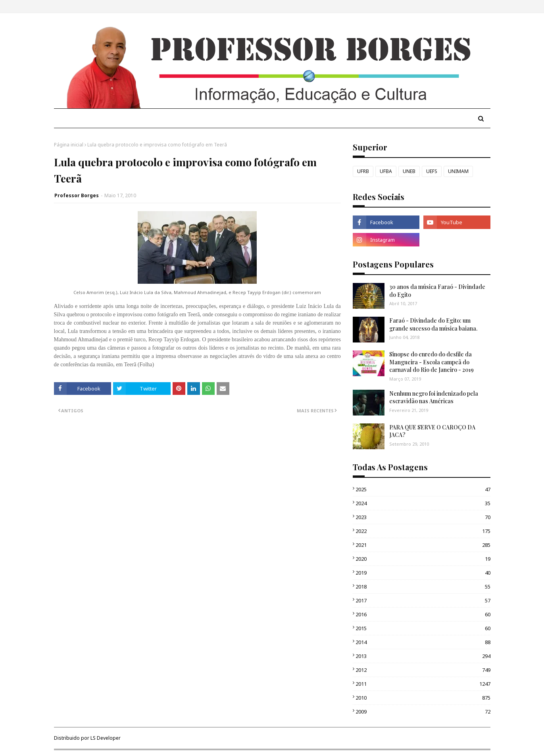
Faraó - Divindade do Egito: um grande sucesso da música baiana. (433, 324)
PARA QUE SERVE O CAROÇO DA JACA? (432, 431)
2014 (423, 642)
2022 (423, 531)
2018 (423, 587)
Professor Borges (77, 195)
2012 (423, 670)
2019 (423, 573)
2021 (423, 545)
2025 (423, 489)
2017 (423, 600)
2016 (423, 614)
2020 (423, 559)
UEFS (432, 171)
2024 (423, 503)
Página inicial (69, 145)
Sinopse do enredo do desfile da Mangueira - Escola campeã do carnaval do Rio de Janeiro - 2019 (432, 362)
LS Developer (106, 738)
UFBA (386, 171)
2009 (423, 712)
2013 (423, 656)
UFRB (363, 171)
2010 (423, 698)
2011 (423, 684)
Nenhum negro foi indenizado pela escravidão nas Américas (434, 397)
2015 (423, 628)
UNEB (409, 171)
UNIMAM (458, 171)
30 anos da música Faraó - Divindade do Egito (437, 291)
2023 (423, 517)
